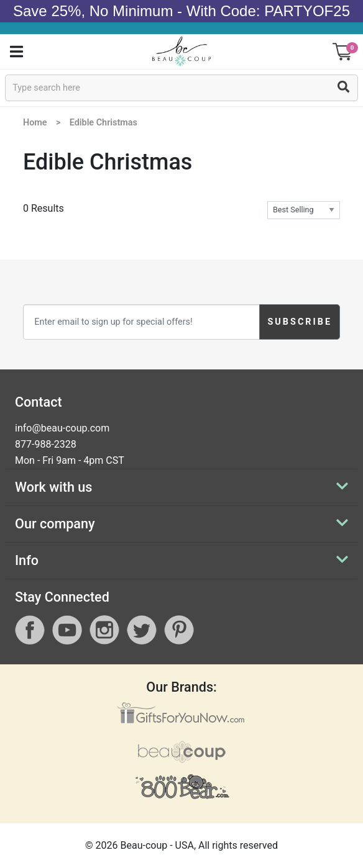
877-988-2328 (46, 444)
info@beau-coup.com (62, 428)
